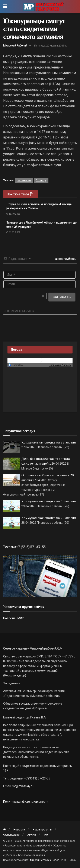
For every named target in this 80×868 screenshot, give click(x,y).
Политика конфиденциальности (26, 802)
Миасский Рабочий (15, 46)
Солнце (41, 180)
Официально (11, 835)
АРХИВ (32, 835)
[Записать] (62, 297)
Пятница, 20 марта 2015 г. (50, 46)
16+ (46, 835)
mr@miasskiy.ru (22, 786)
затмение (24, 180)
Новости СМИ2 (13, 618)
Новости (19, 829)
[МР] (40, 576)
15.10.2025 (13, 214)
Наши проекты (42, 829)
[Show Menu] (5, 6)
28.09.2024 (13, 232)
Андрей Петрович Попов (44, 860)
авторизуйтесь (65, 259)
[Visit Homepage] (43, 6)
